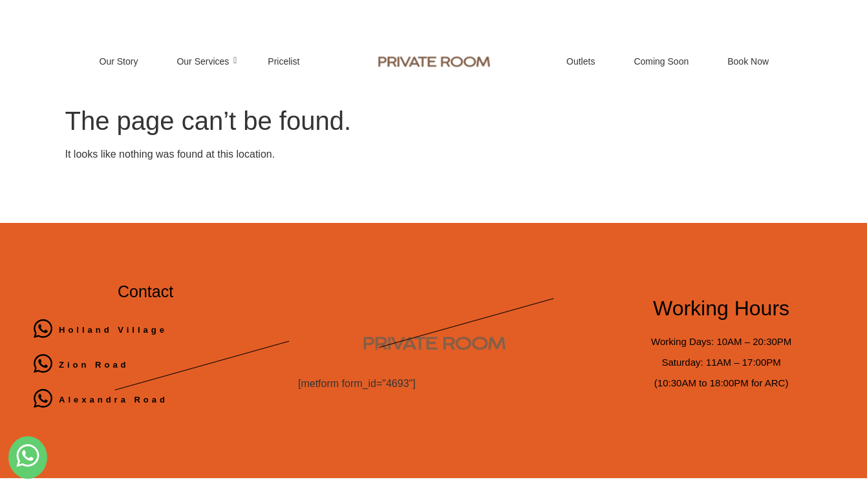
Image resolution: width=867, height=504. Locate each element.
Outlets (581, 61)
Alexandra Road (113, 400)
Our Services (207, 61)
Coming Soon (661, 61)
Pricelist (284, 61)
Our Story (119, 61)
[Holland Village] (43, 330)
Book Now (748, 61)
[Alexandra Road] (43, 400)
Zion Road (94, 365)
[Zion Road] (43, 365)
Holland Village (113, 330)
